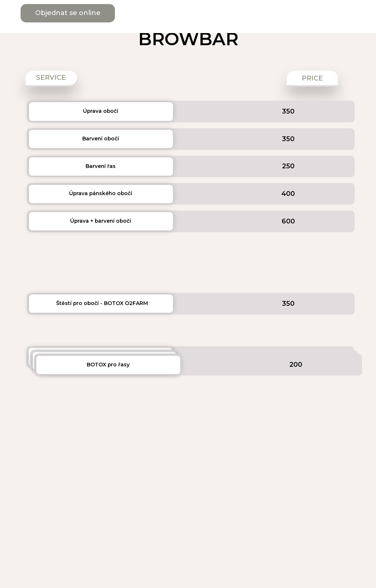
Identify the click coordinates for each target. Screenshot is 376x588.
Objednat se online (68, 13)
